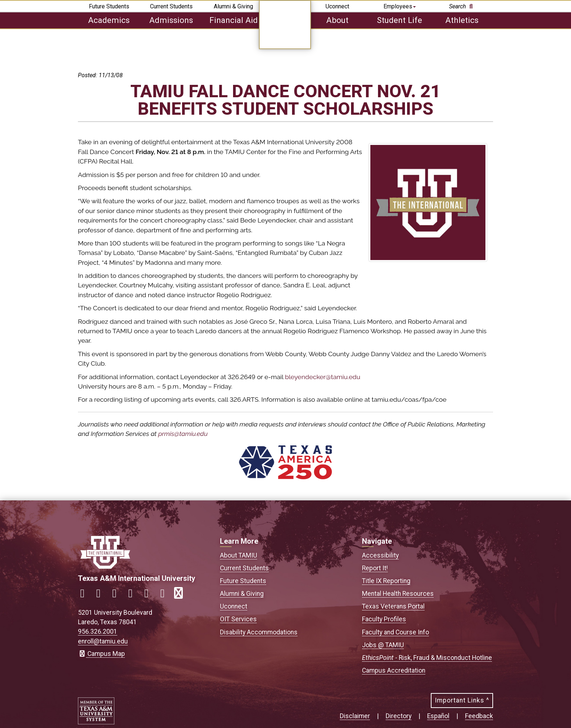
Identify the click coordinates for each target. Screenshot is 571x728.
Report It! (375, 568)
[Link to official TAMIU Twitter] (117, 595)
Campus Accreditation (394, 670)
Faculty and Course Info (395, 632)
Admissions (171, 20)
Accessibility (380, 555)
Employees (400, 6)
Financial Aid (234, 20)
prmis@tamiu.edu (183, 434)
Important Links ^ (462, 700)
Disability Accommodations (259, 632)
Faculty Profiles (384, 619)
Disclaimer (355, 716)
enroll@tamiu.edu (103, 641)
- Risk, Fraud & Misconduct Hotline (427, 658)
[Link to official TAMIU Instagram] (101, 595)
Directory (399, 716)
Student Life (399, 20)
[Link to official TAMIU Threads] (165, 595)
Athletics (462, 20)
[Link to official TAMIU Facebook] (85, 595)
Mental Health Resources (398, 594)
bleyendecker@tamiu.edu (322, 377)
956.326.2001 (98, 631)
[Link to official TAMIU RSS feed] (181, 595)
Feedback (479, 716)
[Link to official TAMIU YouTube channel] (149, 595)
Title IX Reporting (386, 581)
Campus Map (101, 654)
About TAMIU (239, 555)
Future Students (109, 6)
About (337, 20)
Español (438, 716)
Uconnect (337, 6)
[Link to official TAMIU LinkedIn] (133, 595)
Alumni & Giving (233, 6)
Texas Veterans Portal (393, 606)
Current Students (171, 6)
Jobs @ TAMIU (383, 645)
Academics (109, 20)
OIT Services (238, 619)
